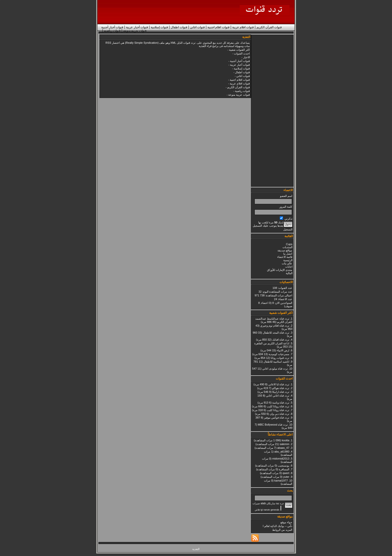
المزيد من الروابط (282, 530)
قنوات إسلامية (159, 27)
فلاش (257, 510)
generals (275, 510)
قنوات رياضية (112, 31)
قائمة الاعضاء (285, 257)
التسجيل (288, 229)
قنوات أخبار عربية (137, 27)
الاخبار (247, 57)
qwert (286, 473)
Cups (289, 244)
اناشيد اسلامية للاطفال (276, 362)
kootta (285, 440)
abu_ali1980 (282, 452)
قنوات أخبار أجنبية (112, 27)
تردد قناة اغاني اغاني (278, 396)
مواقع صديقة (285, 250)
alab (263, 503)
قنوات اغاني (197, 27)
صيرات (256, 503)
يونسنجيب (283, 466)
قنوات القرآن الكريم (269, 27)
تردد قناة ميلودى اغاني (275, 369)
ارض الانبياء (283, 350)
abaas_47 (283, 448)
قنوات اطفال (179, 27)
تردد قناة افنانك (281, 340)
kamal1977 (281, 481)
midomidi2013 (281, 459)
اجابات (289, 267)
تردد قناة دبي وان (279, 414)
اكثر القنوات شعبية (239, 50)
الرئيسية (288, 260)
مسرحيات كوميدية (279, 354)
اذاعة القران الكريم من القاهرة (272, 343)
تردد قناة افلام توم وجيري (275, 326)
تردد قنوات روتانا (280, 358)
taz (277, 504)
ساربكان (271, 503)
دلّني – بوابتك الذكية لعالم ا (277, 526)
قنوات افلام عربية (243, 27)
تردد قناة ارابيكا (281, 392)
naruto (267, 510)
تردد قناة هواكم (281, 388)
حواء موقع (286, 522)
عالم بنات (287, 263)
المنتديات (287, 247)
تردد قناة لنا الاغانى (279, 384)
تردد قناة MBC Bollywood (273, 425)
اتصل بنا (288, 254)
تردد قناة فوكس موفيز (277, 418)
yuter (286, 477)
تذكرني (286, 219)
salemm (285, 444)
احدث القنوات (242, 53)
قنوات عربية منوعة (135, 31)
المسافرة (284, 469)
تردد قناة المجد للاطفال (276, 333)
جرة (282, 504)
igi (262, 510)
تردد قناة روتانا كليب (278, 406)
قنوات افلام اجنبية (218, 27)
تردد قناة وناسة (281, 403)
